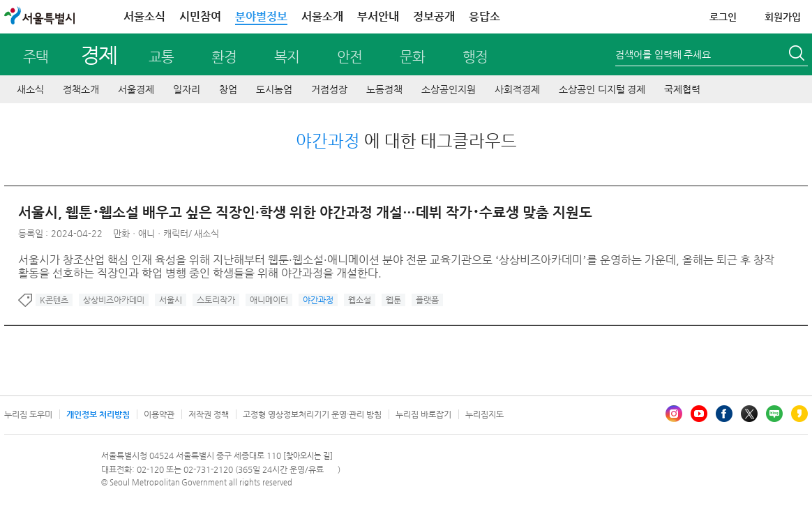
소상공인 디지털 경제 (602, 89)
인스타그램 (674, 414)
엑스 (749, 414)
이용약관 (159, 414)
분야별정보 (261, 16)
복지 (287, 57)
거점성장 (329, 89)
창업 (228, 89)
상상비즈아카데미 (114, 300)
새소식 (30, 89)
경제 (99, 55)
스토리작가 (216, 300)
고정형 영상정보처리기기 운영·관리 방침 (312, 414)
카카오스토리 (799, 414)
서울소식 (144, 16)
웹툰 (393, 300)
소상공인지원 (449, 89)
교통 (161, 57)
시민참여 (200, 16)
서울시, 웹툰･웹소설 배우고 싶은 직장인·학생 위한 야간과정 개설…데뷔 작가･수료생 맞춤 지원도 (305, 212)
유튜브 (699, 414)
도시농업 (274, 89)
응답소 (484, 16)
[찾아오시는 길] (308, 456)
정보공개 (434, 16)
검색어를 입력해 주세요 (663, 54)
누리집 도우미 (28, 414)
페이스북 (724, 414)
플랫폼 (427, 300)
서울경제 (136, 89)
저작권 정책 (209, 414)
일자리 (187, 89)
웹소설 (360, 300)
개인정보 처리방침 (98, 414)
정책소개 (81, 89)
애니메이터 (269, 300)
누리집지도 (484, 414)
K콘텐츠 (54, 300)
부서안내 (378, 16)
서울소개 (322, 16)
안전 (349, 57)
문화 (412, 57)
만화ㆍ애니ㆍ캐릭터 (151, 233)
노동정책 (384, 89)
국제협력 (682, 89)
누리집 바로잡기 (423, 414)
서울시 (171, 300)
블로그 (774, 414)
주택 (36, 57)
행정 (475, 57)
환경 (224, 57)
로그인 (723, 17)
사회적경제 (517, 89)
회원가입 (783, 17)
